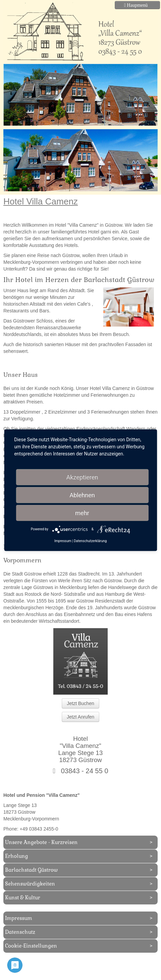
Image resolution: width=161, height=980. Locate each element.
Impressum (19, 918)
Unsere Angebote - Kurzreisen (41, 842)
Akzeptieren (82, 477)
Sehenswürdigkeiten (30, 884)
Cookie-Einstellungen (31, 946)
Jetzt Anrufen (81, 717)
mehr (82, 513)
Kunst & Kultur (23, 898)
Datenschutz (20, 932)
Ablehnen (82, 495)
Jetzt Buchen (80, 703)
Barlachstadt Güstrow (31, 870)
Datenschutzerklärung (90, 541)
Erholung (17, 856)
